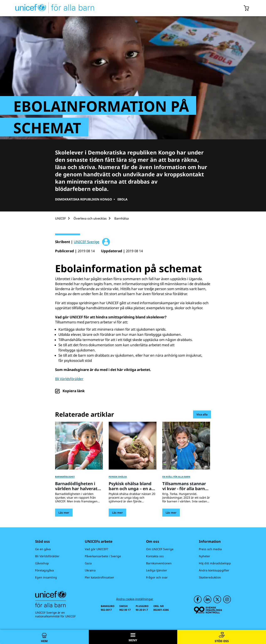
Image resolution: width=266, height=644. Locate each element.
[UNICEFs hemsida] (47, 8)
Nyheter (204, 556)
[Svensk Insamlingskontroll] (208, 610)
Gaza (88, 563)
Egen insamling (46, 577)
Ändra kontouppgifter (214, 570)
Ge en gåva (43, 549)
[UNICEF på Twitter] (217, 599)
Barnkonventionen (159, 563)
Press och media (210, 549)
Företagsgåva (44, 570)
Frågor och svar (157, 577)
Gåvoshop (42, 563)
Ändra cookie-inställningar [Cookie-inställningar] (135, 599)
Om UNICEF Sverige (160, 549)
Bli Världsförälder (69, 379)
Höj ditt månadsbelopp (215, 563)
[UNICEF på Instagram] (227, 599)
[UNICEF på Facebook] (198, 599)
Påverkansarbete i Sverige (103, 556)
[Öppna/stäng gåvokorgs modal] (247, 8)
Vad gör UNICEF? (96, 549)
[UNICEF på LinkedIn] (208, 599)
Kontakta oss (155, 556)
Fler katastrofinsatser (99, 577)
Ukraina (90, 570)
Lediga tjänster (157, 570)
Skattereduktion (210, 577)
